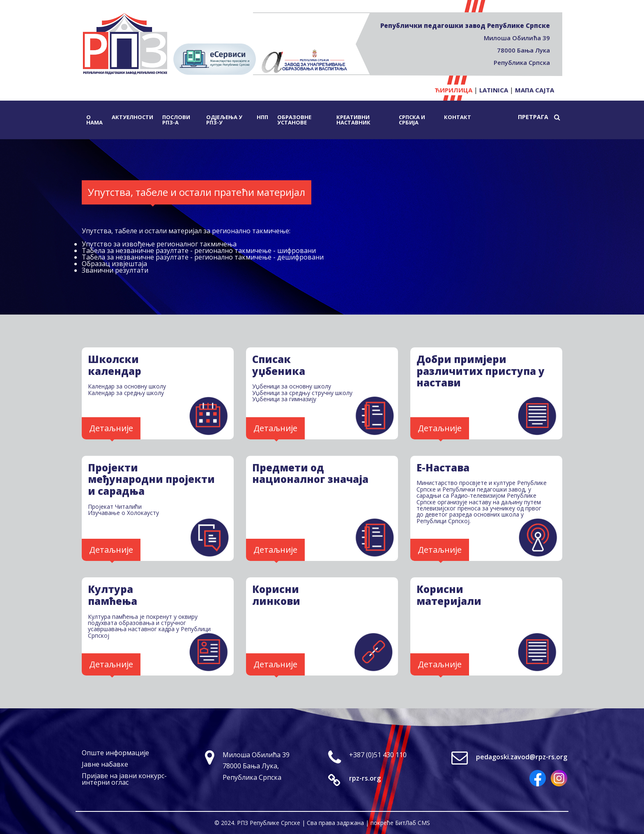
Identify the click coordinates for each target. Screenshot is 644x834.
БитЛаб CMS (413, 823)
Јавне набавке (105, 764)
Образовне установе (294, 120)
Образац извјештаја (114, 264)
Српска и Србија (412, 120)
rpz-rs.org (365, 778)
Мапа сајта (535, 90)
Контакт (458, 117)
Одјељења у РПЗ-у (224, 120)
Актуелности (132, 117)
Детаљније (111, 428)
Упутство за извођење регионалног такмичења (159, 244)
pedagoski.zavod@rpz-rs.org (522, 757)
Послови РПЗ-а (176, 120)
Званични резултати (115, 270)
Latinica (494, 90)
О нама (94, 120)
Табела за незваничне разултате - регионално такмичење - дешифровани (203, 257)
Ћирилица (453, 90)
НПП (262, 117)
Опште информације (115, 753)
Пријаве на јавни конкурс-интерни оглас (124, 779)
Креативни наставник (353, 120)
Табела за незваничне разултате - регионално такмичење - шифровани (199, 250)
